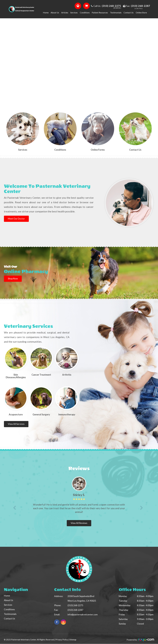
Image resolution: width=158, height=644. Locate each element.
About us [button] (55, 13)
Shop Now (13, 279)
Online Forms (98, 150)
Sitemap (73, 640)
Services (23, 150)
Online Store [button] (141, 13)
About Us (9, 600)
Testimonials (116, 13)
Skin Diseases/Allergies (16, 376)
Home (46, 13)
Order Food (78, 6)
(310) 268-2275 (111, 6)
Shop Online (86, 6)
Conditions (60, 150)
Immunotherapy (67, 415)
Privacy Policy (62, 640)
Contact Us (129, 13)
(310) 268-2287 (141, 6)
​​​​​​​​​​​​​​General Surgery (41, 415)
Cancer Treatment (41, 375)
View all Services (16, 424)
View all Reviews (79, 523)
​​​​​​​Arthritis (67, 375)
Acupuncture (16, 415)
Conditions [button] (85, 13)
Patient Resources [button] (100, 13)
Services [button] (74, 13)
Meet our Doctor (17, 219)
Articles (65, 13)
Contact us (135, 150)
